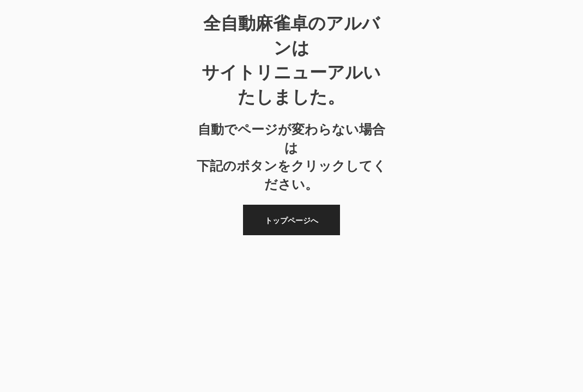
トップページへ (291, 220)
